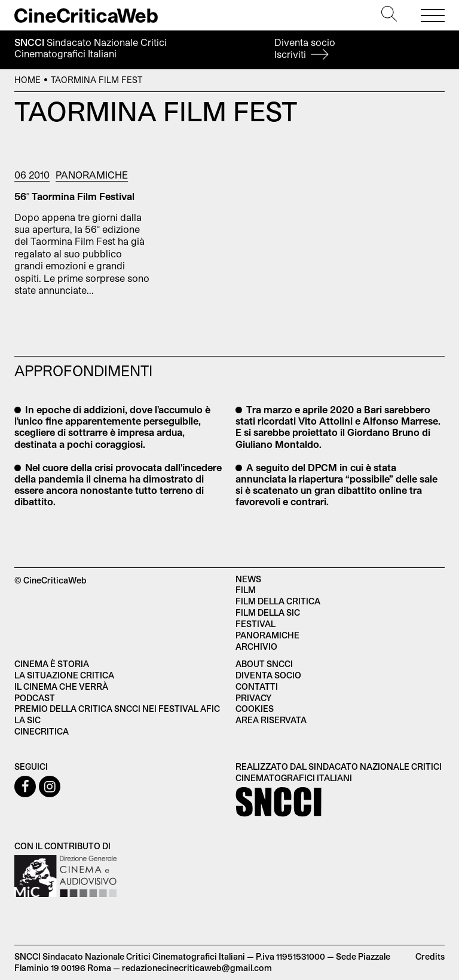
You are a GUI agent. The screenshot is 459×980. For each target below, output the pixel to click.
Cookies (255, 709)
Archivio (256, 646)
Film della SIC (268, 612)
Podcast (35, 698)
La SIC (27, 720)
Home (27, 80)
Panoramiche (92, 175)
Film (246, 590)
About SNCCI (264, 664)
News (248, 579)
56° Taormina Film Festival (74, 196)
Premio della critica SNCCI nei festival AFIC (117, 709)
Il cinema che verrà (61, 686)
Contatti (257, 686)
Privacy (253, 698)
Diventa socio (305, 48)
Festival (255, 624)
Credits (430, 956)
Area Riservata (271, 720)
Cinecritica (42, 731)
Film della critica (278, 601)
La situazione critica (64, 675)
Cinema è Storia (52, 664)
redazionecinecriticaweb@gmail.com (197, 968)
